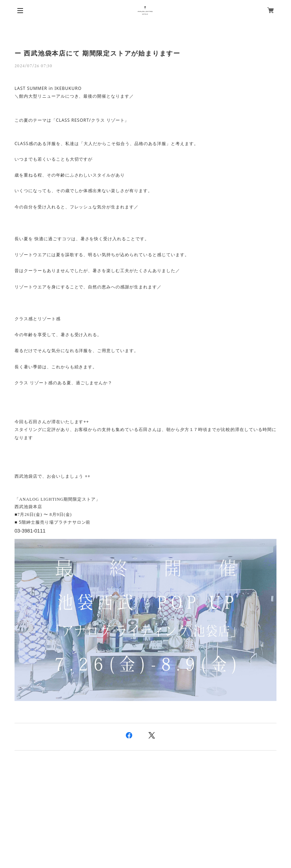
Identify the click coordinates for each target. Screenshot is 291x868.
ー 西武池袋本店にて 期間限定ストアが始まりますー (97, 53)
